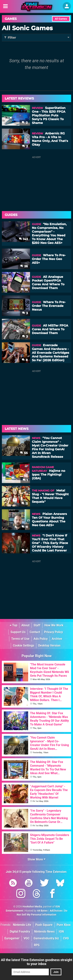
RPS (37, 945)
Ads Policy (41, 639)
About (25, 625)
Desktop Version (49, 645)
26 (24, 266)
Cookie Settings (24, 645)
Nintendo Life (22, 925)
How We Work (54, 625)
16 (24, 290)
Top (14, 625)
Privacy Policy (53, 632)
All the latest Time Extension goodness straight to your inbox (37, 962)
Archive (57, 639)
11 (25, 504)
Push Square (44, 925)
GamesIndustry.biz (46, 938)
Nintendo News (44, 932)
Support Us (18, 632)
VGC (27, 938)
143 (23, 239)
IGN (61, 932)
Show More (36, 859)
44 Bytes (42, 911)
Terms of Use (20, 639)
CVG (66, 938)
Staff (37, 625)
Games (11, 19)
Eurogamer (12, 938)
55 (24, 453)
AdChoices (56, 911)
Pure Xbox (64, 925)
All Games (61, 19)
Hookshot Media (32, 907)
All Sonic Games (27, 28)
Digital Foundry (20, 932)
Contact (35, 632)
